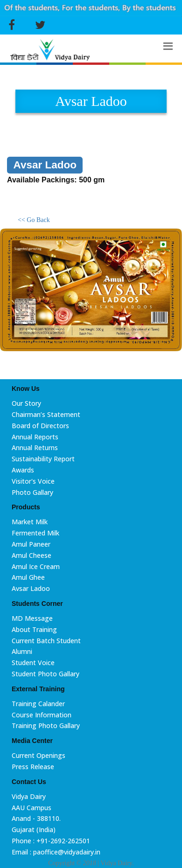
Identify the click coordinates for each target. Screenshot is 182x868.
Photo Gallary (32, 492)
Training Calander (38, 704)
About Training (34, 629)
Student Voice (33, 663)
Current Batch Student (46, 641)
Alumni (22, 651)
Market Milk (30, 522)
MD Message (32, 618)
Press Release (33, 767)
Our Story (26, 403)
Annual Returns (35, 448)
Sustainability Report (43, 459)
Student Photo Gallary (45, 674)
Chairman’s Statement (46, 414)
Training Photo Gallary (46, 726)
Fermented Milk (35, 533)
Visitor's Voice (33, 481)
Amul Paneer (31, 544)
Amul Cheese (31, 555)
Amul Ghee (28, 577)
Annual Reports (35, 437)
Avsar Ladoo (31, 588)
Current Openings (38, 755)
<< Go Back (34, 220)
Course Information (42, 715)
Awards (23, 470)
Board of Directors (40, 426)
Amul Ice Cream (36, 566)
